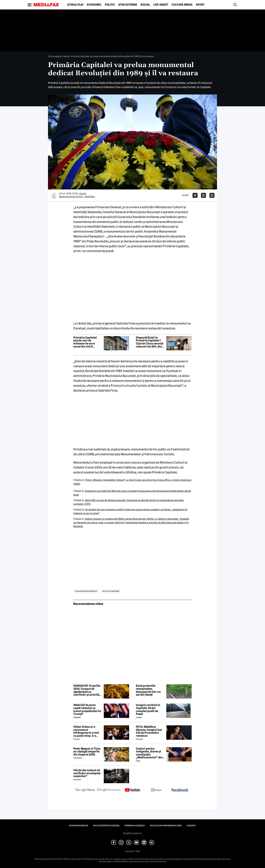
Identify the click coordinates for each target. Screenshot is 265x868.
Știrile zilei (75, 5)
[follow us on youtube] (132, 790)
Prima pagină (55, 56)
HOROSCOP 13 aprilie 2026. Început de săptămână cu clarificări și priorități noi (87, 690)
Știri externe (128, 5)
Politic (110, 5)
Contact (191, 826)
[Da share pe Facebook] (195, 195)
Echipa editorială (79, 826)
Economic (94, 5)
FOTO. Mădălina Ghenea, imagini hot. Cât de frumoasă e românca (149, 731)
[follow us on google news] (85, 790)
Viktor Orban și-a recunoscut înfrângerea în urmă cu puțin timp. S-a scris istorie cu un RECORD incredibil (86, 731)
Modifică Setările (132, 833)
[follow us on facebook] (180, 790)
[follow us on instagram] (156, 790)
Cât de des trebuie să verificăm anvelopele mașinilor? (87, 773)
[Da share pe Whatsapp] (212, 195)
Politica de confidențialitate (166, 826)
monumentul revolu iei (86, 591)
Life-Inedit (161, 5)
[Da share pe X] (203, 195)
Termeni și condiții (135, 826)
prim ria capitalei (111, 591)
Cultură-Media (182, 5)
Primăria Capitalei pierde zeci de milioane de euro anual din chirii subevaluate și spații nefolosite (87, 342)
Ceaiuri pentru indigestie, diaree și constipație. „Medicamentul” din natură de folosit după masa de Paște (150, 753)
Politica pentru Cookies (106, 826)
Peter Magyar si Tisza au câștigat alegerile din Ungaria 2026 (87, 752)
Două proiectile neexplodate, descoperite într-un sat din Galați (148, 690)
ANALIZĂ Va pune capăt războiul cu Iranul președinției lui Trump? (87, 709)
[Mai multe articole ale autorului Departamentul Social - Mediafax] (54, 195)
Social (145, 5)
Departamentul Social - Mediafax (77, 197)
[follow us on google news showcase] (109, 790)
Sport (200, 5)
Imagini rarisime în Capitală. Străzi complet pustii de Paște (148, 709)
